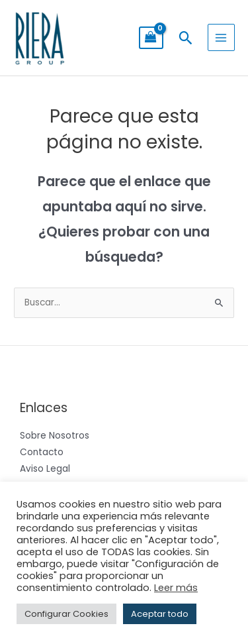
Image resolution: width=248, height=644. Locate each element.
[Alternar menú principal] (221, 37)
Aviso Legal (45, 469)
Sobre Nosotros (55, 436)
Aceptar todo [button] (160, 614)
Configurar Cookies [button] (66, 614)
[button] (186, 38)
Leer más (176, 588)
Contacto (42, 452)
